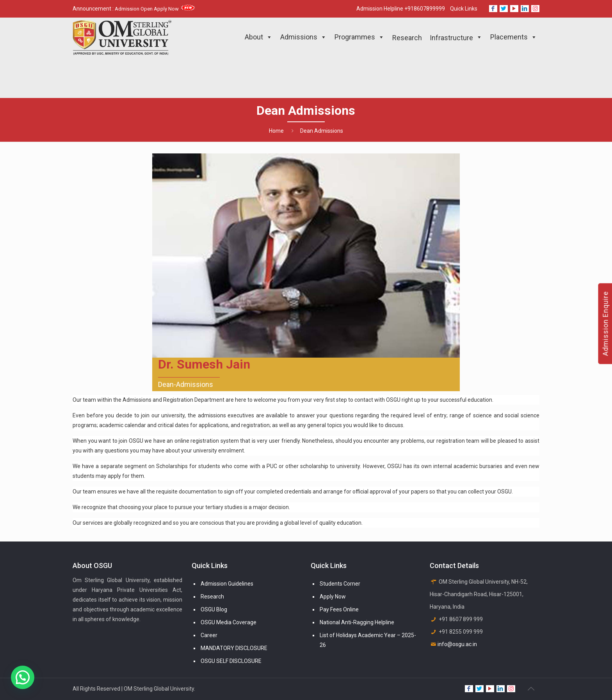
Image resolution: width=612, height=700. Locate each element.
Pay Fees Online (339, 609)
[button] (23, 677)
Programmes (359, 37)
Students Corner (340, 584)
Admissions (303, 37)
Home (276, 131)
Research (212, 597)
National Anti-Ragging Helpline (357, 622)
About (259, 37)
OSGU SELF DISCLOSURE (231, 661)
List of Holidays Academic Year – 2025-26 (368, 640)
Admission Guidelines (227, 584)
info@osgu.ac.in (457, 644)
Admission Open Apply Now (155, 9)
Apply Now (333, 597)
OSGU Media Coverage (229, 622)
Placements (514, 37)
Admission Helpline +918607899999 (401, 9)
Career (209, 635)
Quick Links (464, 9)
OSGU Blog (214, 609)
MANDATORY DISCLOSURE (234, 648)
